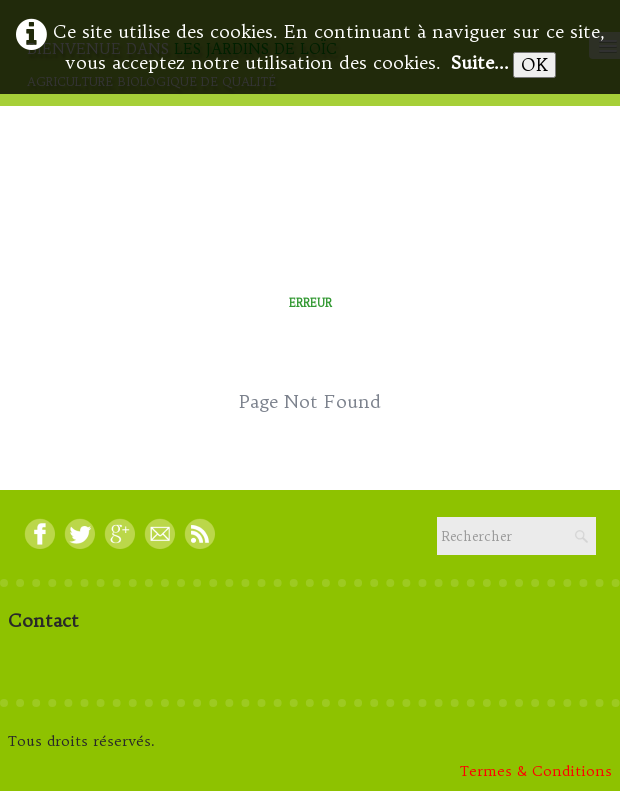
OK (534, 64)
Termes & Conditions (536, 771)
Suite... (480, 62)
